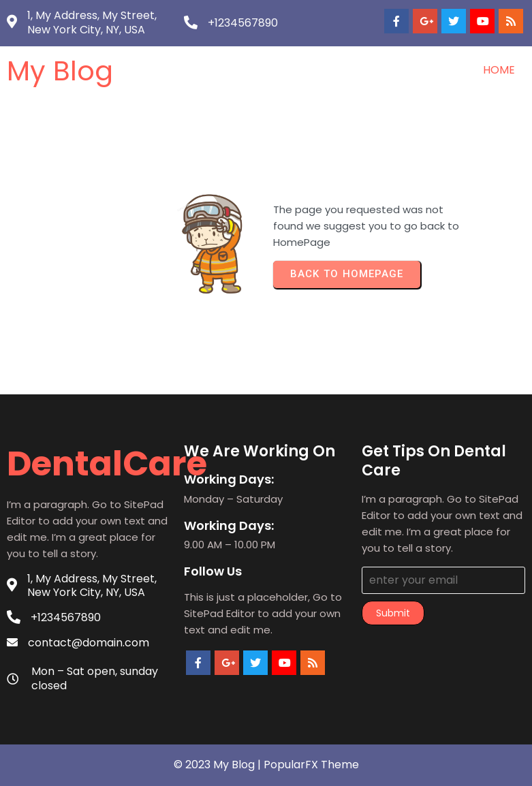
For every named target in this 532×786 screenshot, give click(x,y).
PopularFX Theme (311, 765)
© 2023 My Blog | (219, 765)
